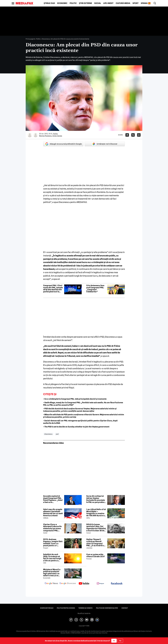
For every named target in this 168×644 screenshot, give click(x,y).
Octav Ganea (57, 136)
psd (57, 434)
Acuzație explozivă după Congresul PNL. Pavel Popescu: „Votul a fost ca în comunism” (53, 499)
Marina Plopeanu (45, 136)
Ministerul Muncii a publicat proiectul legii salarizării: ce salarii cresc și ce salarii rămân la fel (52, 573)
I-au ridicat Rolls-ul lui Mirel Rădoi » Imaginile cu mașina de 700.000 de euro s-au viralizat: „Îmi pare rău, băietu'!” (96, 512)
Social (98, 3)
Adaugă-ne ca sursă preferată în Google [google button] (63, 144)
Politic (73, 3)
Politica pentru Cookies (66, 608)
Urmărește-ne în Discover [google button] (105, 144)
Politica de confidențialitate (107, 608)
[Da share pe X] (133, 135)
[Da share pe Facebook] (127, 135)
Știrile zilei (49, 3)
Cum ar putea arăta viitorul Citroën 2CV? (96, 555)
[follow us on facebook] (117, 584)
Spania (144, 3)
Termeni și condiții (85, 608)
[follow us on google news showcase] (68, 584)
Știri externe (85, 3)
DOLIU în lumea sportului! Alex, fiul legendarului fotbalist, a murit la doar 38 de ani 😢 (96, 528)
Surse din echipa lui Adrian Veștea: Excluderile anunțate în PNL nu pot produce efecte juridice (96, 499)
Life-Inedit (108, 3)
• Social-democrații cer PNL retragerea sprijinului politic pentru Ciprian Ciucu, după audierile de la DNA (80, 422)
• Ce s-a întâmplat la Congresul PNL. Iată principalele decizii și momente (75, 399)
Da (114, 641)
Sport (136, 3)
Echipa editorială (47, 608)
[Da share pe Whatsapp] (139, 135)
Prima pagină (30, 39)
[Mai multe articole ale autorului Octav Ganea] (36, 135)
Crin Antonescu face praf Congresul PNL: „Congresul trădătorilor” (95, 289)
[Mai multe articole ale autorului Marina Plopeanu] (30, 135)
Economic (62, 3)
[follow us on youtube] (84, 584)
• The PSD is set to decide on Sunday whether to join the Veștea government (76, 427)
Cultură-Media (123, 3)
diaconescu (48, 434)
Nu (120, 641)
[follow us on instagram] (100, 584)
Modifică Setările (84, 613)
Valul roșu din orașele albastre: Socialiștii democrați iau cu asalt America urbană (53, 512)
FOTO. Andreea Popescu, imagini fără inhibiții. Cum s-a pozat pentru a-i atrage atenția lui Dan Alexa (53, 542)
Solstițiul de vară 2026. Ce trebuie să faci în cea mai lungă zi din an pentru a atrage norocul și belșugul (52, 558)
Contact (125, 608)
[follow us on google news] (51, 584)
